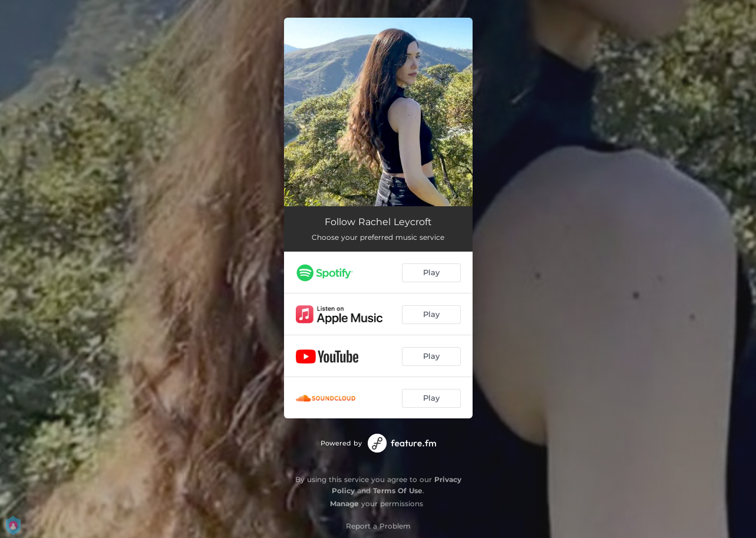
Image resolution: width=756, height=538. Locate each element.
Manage (344, 504)
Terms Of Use (398, 491)
